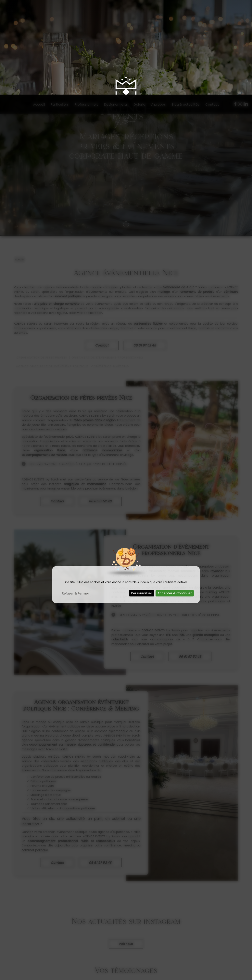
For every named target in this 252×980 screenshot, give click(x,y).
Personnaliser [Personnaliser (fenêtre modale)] (142, 499)
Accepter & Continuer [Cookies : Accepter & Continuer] (175, 499)
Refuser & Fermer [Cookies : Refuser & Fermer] (76, 499)
